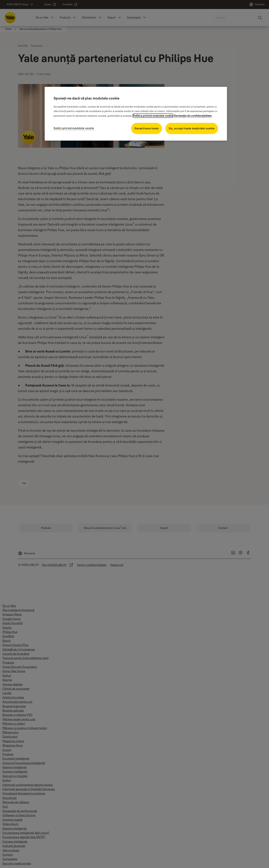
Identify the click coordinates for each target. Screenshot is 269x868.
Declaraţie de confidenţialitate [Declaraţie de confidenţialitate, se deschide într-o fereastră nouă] (193, 116)
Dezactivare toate (147, 128)
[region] (136, 114)
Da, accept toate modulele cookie (192, 128)
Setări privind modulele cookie (74, 128)
